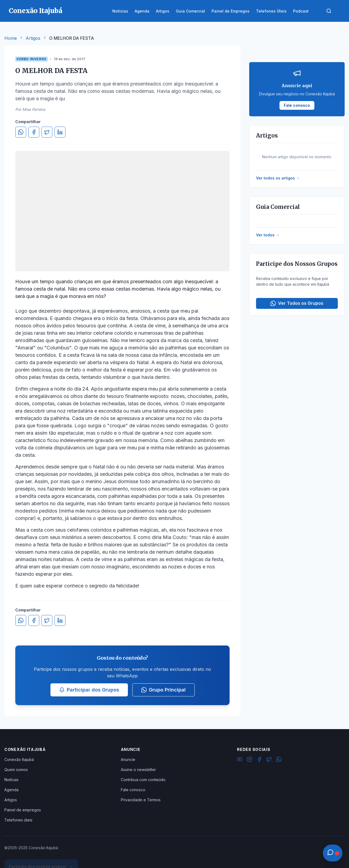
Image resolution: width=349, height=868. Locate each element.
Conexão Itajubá (19, 759)
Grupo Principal (163, 690)
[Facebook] (259, 760)
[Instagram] (249, 760)
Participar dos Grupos (89, 690)
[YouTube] (240, 760)
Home (11, 38)
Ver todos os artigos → (278, 178)
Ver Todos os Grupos (297, 303)
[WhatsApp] (279, 760)
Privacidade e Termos (141, 800)
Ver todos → (268, 235)
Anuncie (128, 759)
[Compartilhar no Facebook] (34, 132)
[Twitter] (269, 760)
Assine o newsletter (138, 770)
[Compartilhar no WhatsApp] (21, 132)
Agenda (11, 790)
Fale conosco (133, 790)
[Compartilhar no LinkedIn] (60, 132)
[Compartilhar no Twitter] (47, 132)
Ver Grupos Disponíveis (41, 855)
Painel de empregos (23, 810)
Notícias (11, 780)
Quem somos (16, 770)
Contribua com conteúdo (143, 780)
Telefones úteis (18, 820)
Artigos (33, 38)
